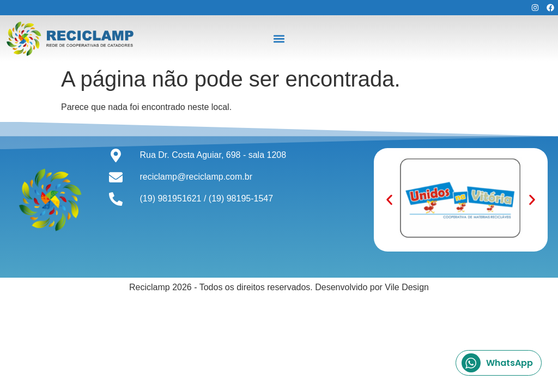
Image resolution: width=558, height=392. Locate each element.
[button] (279, 38)
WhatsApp (497, 363)
